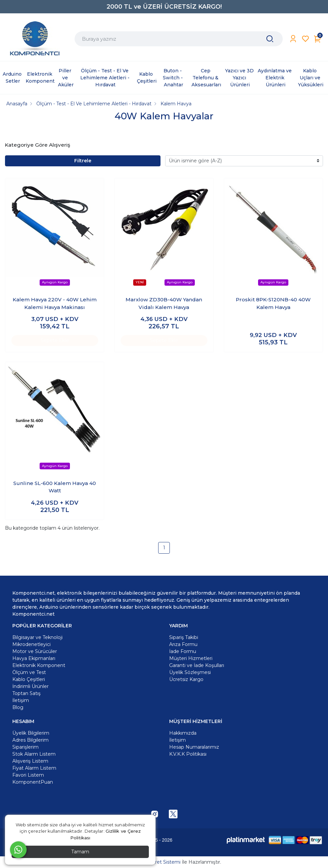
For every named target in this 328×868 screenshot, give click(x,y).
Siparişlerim (25, 747)
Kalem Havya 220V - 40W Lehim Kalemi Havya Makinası (55, 303)
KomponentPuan (33, 782)
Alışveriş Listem (30, 761)
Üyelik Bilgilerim (31, 733)
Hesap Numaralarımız (194, 747)
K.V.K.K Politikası (188, 754)
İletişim (177, 740)
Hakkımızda (183, 733)
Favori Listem (28, 775)
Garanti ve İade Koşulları (197, 665)
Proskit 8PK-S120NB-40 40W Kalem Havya (273, 303)
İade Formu (183, 651)
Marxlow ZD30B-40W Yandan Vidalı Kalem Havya (164, 303)
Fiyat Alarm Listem (34, 768)
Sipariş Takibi (184, 637)
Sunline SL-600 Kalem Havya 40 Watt (55, 487)
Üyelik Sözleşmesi (190, 672)
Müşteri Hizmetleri (191, 658)
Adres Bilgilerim (30, 740)
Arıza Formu (183, 644)
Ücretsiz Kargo (186, 679)
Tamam (80, 852)
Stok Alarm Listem (34, 754)
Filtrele (83, 161)
